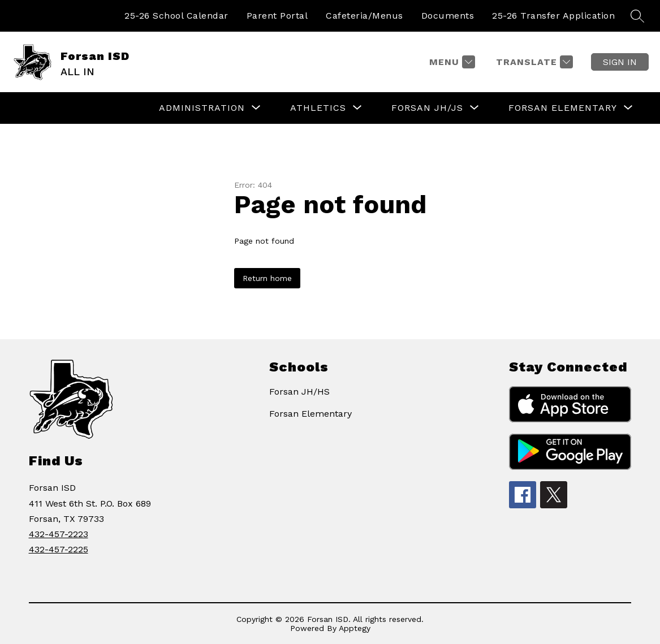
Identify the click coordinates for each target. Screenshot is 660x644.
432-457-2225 (59, 549)
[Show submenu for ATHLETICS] (318, 108)
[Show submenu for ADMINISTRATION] (202, 108)
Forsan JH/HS (299, 392)
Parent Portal (277, 16)
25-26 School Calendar (176, 16)
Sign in (620, 62)
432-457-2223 (59, 534)
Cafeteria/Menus (364, 16)
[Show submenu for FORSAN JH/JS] (427, 108)
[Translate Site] (533, 62)
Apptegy (355, 628)
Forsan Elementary (310, 414)
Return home (267, 278)
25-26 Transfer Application (553, 16)
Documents (448, 16)
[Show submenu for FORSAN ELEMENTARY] (563, 108)
